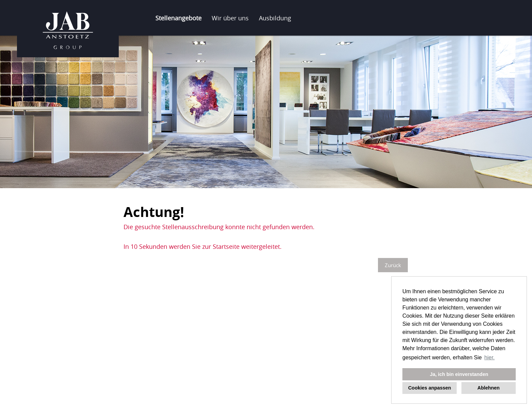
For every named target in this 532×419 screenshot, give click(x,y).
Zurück (393, 265)
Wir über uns (230, 18)
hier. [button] (490, 357)
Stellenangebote (178, 18)
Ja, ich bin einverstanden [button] (459, 374)
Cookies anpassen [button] (430, 388)
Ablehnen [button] (489, 388)
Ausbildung (275, 18)
